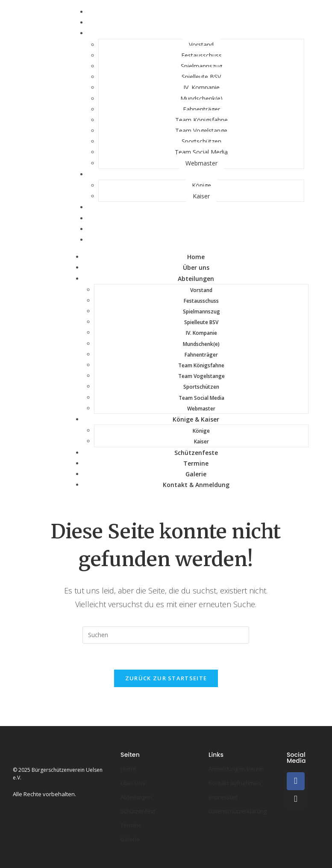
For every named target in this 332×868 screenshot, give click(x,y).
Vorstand (201, 45)
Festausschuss (201, 55)
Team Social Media (201, 152)
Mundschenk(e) (201, 99)
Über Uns (133, 783)
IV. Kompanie (201, 87)
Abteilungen (196, 33)
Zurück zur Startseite (166, 678)
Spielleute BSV (201, 77)
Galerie (196, 474)
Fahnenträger (201, 109)
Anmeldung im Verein (236, 769)
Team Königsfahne (201, 120)
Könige (201, 185)
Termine (196, 463)
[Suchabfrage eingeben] (166, 635)
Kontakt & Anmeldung (196, 240)
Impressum (223, 797)
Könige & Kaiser (196, 174)
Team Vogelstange (201, 131)
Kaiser (201, 196)
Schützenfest (138, 811)
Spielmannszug (201, 66)
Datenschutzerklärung (238, 811)
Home (196, 257)
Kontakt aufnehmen (235, 783)
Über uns (196, 267)
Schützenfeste (196, 207)
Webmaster (201, 163)
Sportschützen (201, 141)
